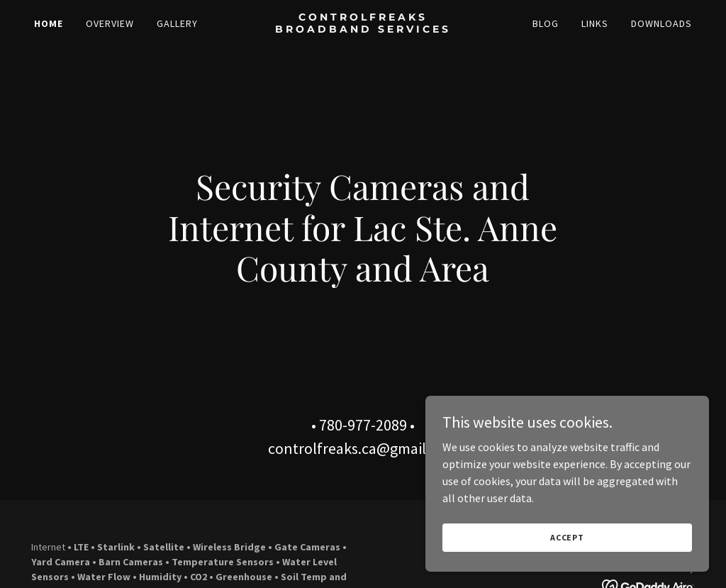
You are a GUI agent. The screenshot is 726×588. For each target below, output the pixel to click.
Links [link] (595, 23)
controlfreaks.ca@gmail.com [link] (363, 448)
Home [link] (49, 23)
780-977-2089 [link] (363, 425)
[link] (363, 28)
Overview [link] (110, 23)
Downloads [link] (661, 23)
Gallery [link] (177, 23)
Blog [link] (546, 23)
